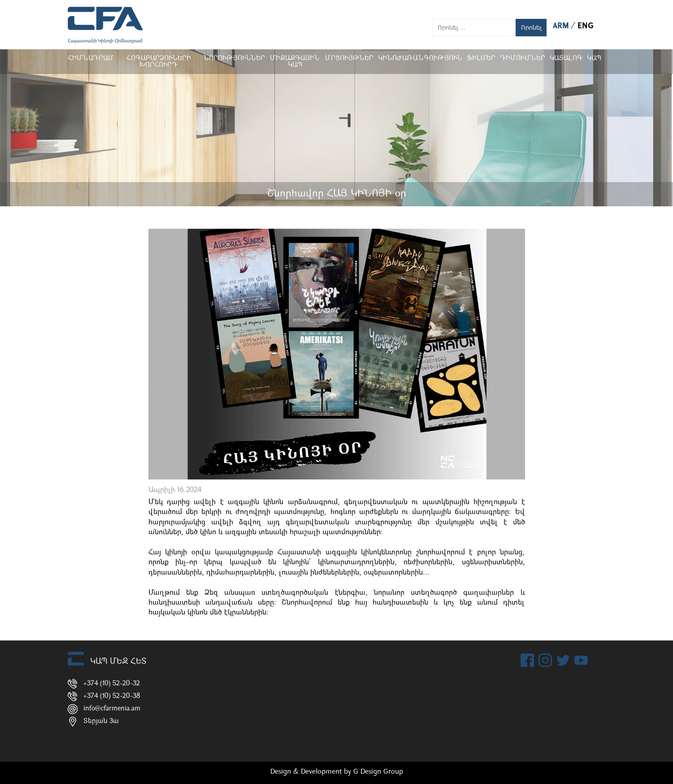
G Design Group (378, 772)
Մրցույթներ (349, 59)
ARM (562, 26)
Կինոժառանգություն (420, 59)
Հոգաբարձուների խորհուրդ (158, 62)
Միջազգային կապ (295, 62)
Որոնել (531, 28)
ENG (586, 26)
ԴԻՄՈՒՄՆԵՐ (523, 59)
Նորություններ (234, 59)
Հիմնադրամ (91, 59)
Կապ (594, 59)
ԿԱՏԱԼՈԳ (566, 59)
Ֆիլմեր (481, 59)
